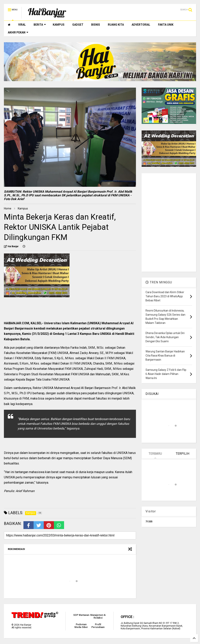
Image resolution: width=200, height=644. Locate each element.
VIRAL (22, 25)
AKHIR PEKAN (18, 32)
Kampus (23, 208)
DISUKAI (152, 394)
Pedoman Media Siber (81, 626)
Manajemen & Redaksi (98, 616)
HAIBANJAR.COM (17, 323)
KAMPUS (59, 25)
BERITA (40, 25)
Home (8, 208)
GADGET (78, 25)
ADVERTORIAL (141, 25)
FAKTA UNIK (166, 25)
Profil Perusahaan (98, 626)
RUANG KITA (116, 25)
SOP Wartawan (81, 615)
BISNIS (96, 25)
